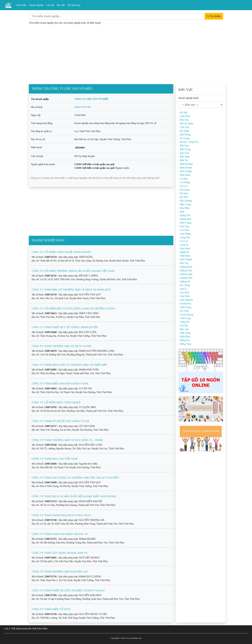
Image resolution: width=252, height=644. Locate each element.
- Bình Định (184, 175)
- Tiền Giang (185, 307)
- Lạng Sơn (184, 237)
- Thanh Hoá (185, 304)
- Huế (181, 212)
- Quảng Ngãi (185, 274)
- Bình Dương (186, 164)
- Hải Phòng (185, 135)
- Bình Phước (185, 168)
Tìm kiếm (214, 16)
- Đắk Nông (184, 333)
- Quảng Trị (184, 282)
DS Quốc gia (74, 5)
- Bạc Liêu (184, 153)
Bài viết (61, 5)
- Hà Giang (184, 190)
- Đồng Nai (184, 340)
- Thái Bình (184, 296)
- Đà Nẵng (184, 131)
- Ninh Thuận (185, 259)
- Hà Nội (183, 113)
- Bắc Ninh (184, 157)
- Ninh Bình (184, 256)
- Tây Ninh (184, 293)
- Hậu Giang (185, 204)
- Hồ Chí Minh (186, 124)
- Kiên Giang (185, 223)
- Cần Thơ (184, 127)
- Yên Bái (183, 326)
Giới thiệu (21, 5)
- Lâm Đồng (185, 234)
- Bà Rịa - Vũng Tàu (188, 142)
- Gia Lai (183, 186)
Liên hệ (50, 5)
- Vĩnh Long (185, 318)
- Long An (184, 245)
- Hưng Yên (184, 215)
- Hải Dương (185, 201)
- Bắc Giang (185, 149)
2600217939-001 (83, 107)
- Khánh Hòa (185, 219)
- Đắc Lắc (184, 329)
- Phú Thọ (183, 120)
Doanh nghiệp (36, 5)
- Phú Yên (183, 263)
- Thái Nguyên (186, 300)
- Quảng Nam (185, 270)
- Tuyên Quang (186, 315)
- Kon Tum (184, 226)
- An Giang (184, 138)
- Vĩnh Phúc (184, 116)
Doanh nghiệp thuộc (189, 98)
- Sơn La (183, 289)
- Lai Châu (184, 230)
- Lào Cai (183, 241)
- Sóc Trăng (184, 285)
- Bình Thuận (185, 171)
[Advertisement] (126, 58)
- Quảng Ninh (185, 278)
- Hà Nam (183, 193)
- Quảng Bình (185, 267)
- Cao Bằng (184, 182)
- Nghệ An (184, 252)
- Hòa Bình (184, 208)
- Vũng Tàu (184, 322)
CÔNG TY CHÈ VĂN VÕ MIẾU (92, 99)
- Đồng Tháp (185, 344)
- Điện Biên (184, 337)
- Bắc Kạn (184, 146)
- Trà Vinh (183, 311)
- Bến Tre (183, 160)
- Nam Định (184, 248)
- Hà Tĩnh (183, 197)
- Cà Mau (183, 179)
